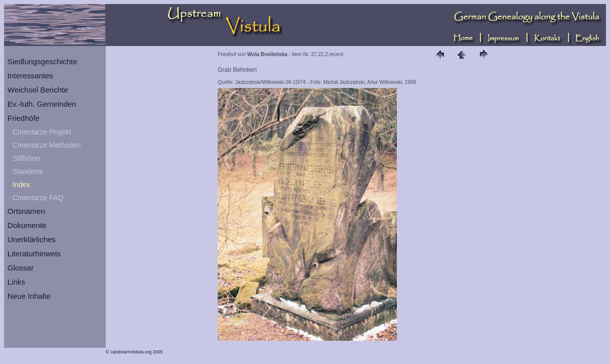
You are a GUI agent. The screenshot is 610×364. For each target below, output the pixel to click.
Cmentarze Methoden (47, 145)
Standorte (28, 171)
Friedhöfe (24, 118)
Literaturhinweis (34, 254)
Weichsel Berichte (38, 90)
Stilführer (27, 158)
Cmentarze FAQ (38, 198)
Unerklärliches (32, 239)
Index (21, 185)
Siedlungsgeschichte (43, 61)
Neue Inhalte (29, 296)
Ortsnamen (26, 211)
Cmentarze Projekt (42, 132)
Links (16, 282)
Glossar (21, 268)
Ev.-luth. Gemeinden (42, 104)
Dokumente (27, 225)
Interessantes (30, 76)
